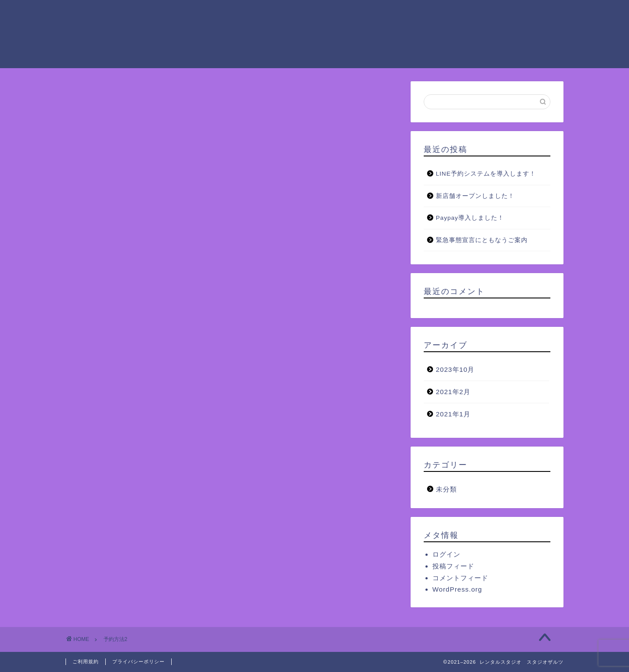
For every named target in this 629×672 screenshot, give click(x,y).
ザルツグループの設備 (373, 14)
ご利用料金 (298, 14)
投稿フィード (453, 566)
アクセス (500, 14)
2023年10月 (455, 369)
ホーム (192, 14)
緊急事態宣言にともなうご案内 (482, 240)
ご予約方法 (447, 14)
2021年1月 (453, 414)
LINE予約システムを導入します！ (486, 174)
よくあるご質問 (206, 31)
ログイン (446, 554)
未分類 (446, 489)
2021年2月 (453, 392)
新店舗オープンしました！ (475, 196)
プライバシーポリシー (138, 662)
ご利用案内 (242, 14)
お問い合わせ (273, 31)
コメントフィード (460, 578)
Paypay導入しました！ (470, 218)
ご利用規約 (86, 662)
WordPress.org (457, 589)
